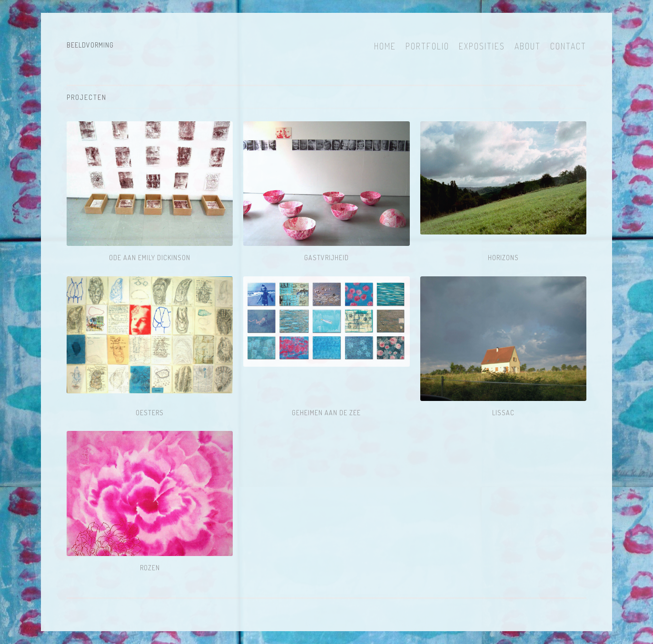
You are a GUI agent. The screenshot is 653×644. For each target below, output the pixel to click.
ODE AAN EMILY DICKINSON (150, 258)
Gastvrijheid (326, 258)
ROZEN (150, 568)
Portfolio (427, 46)
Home (385, 46)
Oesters (150, 413)
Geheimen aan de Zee (326, 413)
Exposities (482, 46)
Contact (568, 46)
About (528, 46)
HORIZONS (503, 258)
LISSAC (503, 413)
